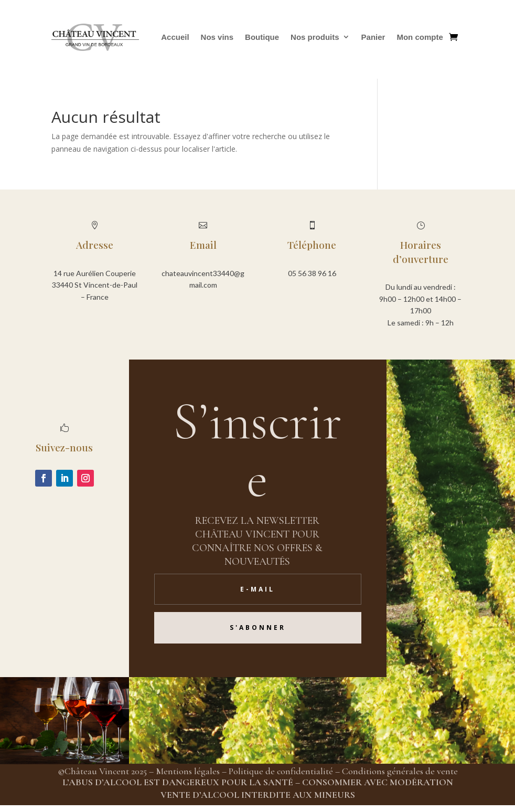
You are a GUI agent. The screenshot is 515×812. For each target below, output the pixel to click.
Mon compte (420, 37)
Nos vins (217, 37)
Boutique (262, 37)
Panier (373, 37)
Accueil (175, 37)
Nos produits (315, 37)
